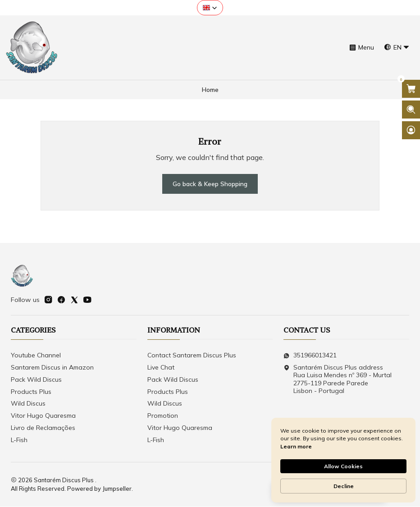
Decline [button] (344, 486)
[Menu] (361, 48)
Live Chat (161, 368)
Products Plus (31, 392)
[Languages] (397, 48)
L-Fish (19, 440)
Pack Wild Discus (36, 380)
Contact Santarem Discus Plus (192, 356)
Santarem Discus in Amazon (52, 368)
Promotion (163, 416)
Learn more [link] (296, 446)
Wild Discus (28, 404)
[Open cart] (411, 89)
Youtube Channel (36, 356)
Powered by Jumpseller (99, 489)
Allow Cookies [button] (343, 466)
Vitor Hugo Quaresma (43, 416)
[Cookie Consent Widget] (343, 460)
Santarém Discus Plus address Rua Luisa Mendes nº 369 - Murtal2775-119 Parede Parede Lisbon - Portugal (338, 380)
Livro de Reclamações (43, 428)
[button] (210, 8)
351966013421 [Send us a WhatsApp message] (310, 356)
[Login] (411, 130)
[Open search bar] (411, 110)
